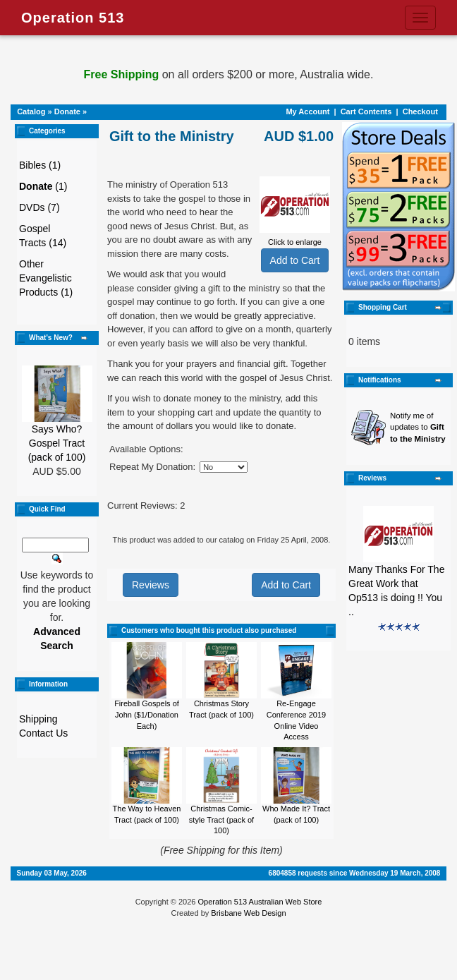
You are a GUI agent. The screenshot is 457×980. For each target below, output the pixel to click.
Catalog (31, 111)
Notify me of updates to (418, 427)
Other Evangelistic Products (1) (46, 278)
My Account (307, 111)
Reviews (151, 585)
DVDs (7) (39, 207)
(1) (43, 186)
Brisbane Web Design (248, 913)
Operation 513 (73, 18)
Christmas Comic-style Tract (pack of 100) (221, 819)
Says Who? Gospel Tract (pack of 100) (57, 443)
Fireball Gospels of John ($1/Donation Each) (147, 714)
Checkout (420, 111)
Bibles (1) (40, 165)
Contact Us (43, 733)
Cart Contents (366, 111)
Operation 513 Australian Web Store (260, 902)
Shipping (38, 719)
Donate (67, 111)
